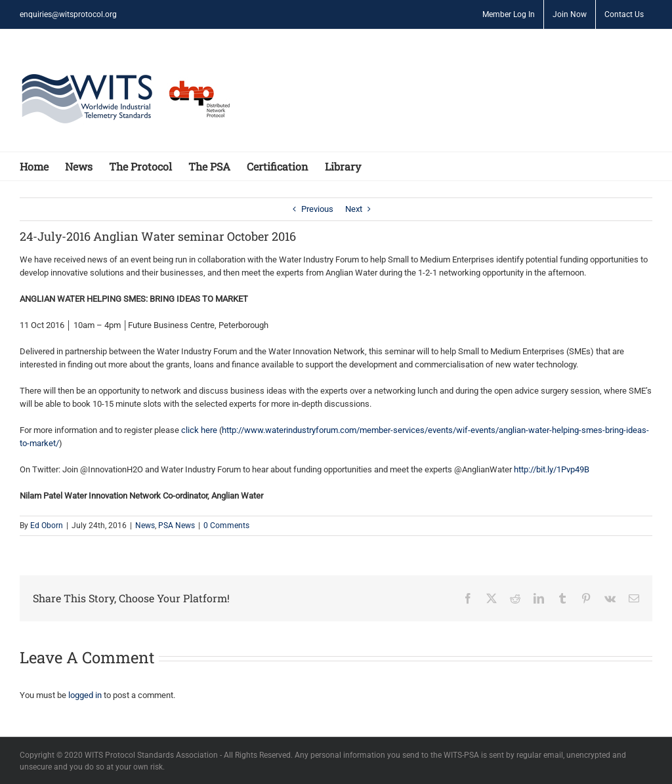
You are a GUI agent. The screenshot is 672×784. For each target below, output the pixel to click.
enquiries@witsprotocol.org (68, 14)
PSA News (177, 526)
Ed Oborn (47, 526)
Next (354, 209)
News (145, 526)
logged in (85, 695)
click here (199, 430)
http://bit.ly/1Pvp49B (552, 469)
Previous (317, 209)
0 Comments (226, 526)
